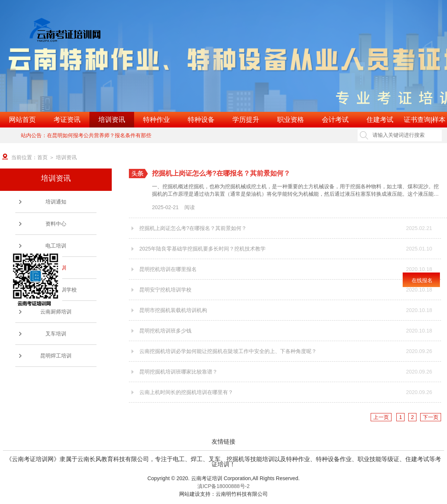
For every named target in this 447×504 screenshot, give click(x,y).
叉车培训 (56, 334)
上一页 (381, 417)
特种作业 (156, 120)
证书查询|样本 (425, 120)
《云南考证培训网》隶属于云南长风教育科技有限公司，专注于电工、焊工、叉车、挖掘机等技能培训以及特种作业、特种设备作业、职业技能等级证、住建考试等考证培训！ (223, 459)
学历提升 (246, 120)
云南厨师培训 (56, 312)
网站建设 (190, 494)
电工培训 (56, 246)
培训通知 (56, 202)
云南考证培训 (207, 478)
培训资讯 (112, 120)
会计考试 (335, 120)
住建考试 (380, 120)
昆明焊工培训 (56, 356)
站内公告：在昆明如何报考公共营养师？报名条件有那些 (86, 135)
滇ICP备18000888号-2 (223, 486)
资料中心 (56, 224)
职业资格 (291, 120)
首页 (42, 157)
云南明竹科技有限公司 (242, 494)
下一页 (431, 417)
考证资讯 (67, 120)
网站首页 (22, 120)
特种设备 (201, 120)
